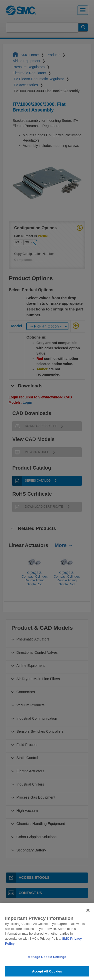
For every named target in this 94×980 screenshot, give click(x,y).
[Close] (88, 916)
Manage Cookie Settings (47, 963)
